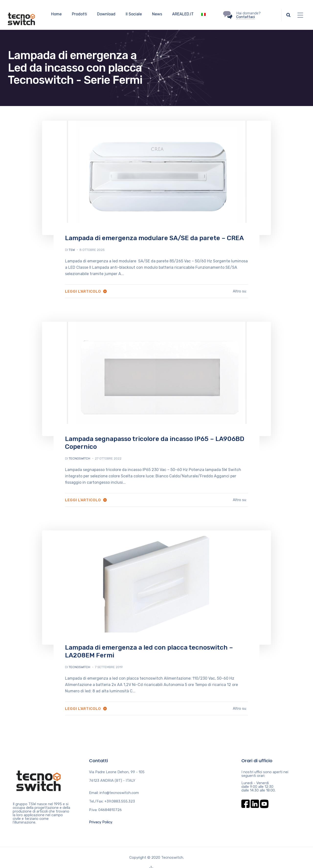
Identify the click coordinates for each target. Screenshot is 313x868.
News (157, 14)
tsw (72, 250)
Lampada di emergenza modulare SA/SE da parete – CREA (154, 238)
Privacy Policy (101, 822)
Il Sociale (134, 14)
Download (106, 14)
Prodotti (79, 14)
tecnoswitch (79, 458)
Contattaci (246, 17)
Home (56, 14)
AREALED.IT (183, 14)
